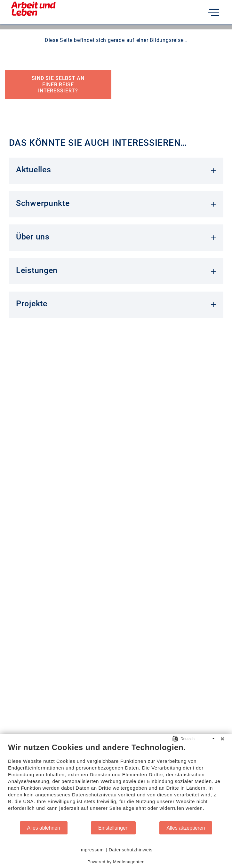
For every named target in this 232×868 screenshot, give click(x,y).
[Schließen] (222, 739)
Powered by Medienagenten (116, 862)
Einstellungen (113, 828)
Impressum (92, 850)
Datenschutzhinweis (131, 850)
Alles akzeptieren (186, 828)
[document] (116, 782)
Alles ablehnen (44, 828)
